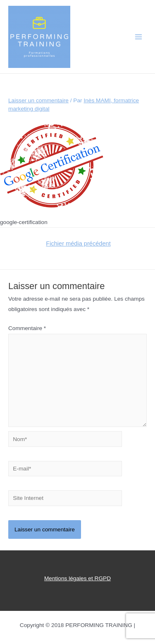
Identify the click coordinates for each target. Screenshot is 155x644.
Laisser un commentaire (38, 100)
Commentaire (27, 328)
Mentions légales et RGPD (77, 578)
